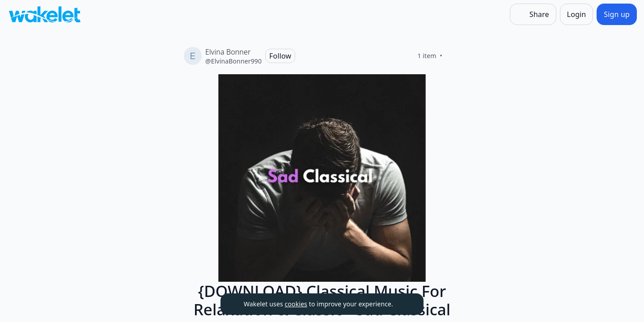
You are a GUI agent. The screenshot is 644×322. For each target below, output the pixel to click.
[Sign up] (617, 14)
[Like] (453, 56)
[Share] (533, 14)
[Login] (577, 14)
